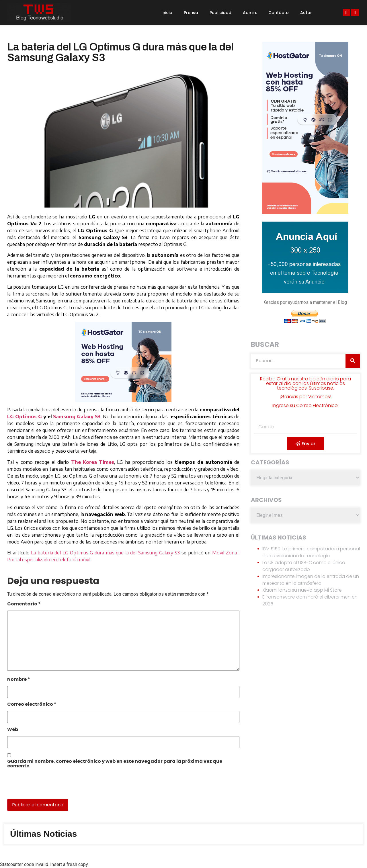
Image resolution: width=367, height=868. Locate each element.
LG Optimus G (25, 417)
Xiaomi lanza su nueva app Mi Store (302, 590)
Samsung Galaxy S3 (77, 417)
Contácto (279, 13)
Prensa (191, 13)
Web (13, 730)
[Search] (353, 361)
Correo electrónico (32, 705)
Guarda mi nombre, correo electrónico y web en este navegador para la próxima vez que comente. (115, 764)
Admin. (250, 13)
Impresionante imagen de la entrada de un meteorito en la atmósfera (311, 580)
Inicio (167, 13)
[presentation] (46, 787)
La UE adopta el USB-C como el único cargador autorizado (304, 566)
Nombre (19, 680)
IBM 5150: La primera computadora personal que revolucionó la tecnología (311, 552)
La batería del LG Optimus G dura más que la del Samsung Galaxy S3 (105, 553)
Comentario (24, 604)
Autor (306, 13)
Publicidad (220, 13)
